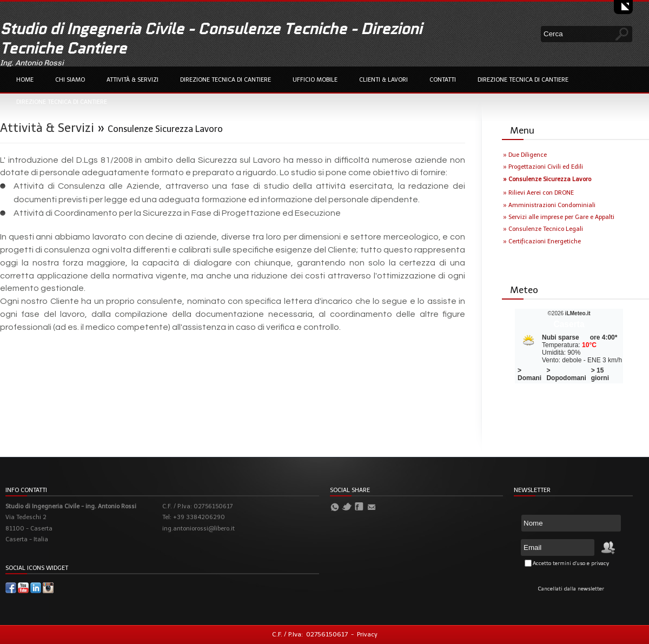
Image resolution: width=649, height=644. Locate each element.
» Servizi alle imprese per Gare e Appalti (559, 217)
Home (25, 80)
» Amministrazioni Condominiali (549, 205)
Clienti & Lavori (383, 80)
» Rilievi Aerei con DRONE (538, 193)
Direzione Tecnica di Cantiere (226, 80)
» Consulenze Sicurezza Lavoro (547, 179)
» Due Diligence (525, 155)
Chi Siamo (70, 80)
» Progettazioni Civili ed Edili (543, 167)
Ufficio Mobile (315, 80)
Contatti (443, 80)
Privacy (367, 635)
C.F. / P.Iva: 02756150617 (310, 634)
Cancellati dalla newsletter (571, 589)
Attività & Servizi (133, 80)
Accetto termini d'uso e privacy (571, 563)
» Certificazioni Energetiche (542, 241)
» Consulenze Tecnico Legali (543, 229)
